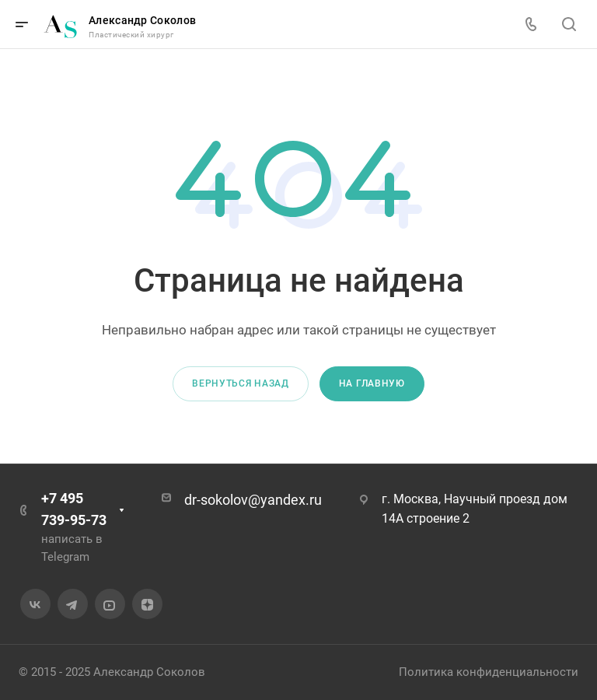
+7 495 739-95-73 (74, 509)
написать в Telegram (72, 548)
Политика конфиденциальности (489, 672)
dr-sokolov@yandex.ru (253, 500)
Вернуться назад (241, 383)
